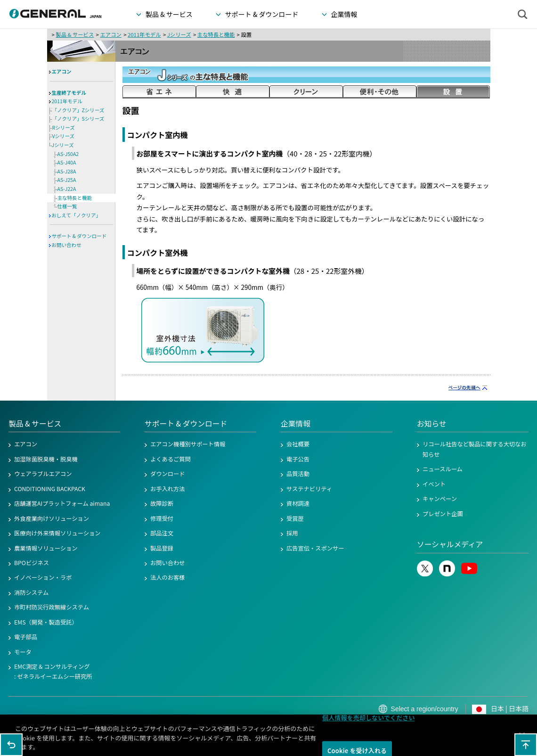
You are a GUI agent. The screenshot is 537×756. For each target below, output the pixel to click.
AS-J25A (67, 180)
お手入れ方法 (168, 489)
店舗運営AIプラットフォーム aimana (62, 503)
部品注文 (162, 533)
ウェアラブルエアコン (43, 474)
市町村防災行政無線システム (52, 607)
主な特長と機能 (216, 34)
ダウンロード (168, 474)
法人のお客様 (168, 577)
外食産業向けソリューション (52, 518)
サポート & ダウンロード (79, 236)
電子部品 (26, 637)
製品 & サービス (75, 34)
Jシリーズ (179, 34)
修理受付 (162, 518)
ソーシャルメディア (450, 544)
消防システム (31, 592)
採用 (292, 533)
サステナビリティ (309, 489)
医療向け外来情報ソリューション (57, 533)
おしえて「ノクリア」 (76, 215)
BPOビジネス (32, 563)
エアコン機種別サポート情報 (188, 444)
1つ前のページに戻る (11, 745)
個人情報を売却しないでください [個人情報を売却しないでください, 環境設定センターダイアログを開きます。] (369, 721)
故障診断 (162, 503)
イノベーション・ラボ (43, 577)
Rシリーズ (64, 127)
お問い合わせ (67, 245)
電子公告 (298, 459)
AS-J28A (67, 171)
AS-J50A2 (68, 154)
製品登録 (162, 548)
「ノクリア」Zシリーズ (78, 110)
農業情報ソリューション (46, 548)
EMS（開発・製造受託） (46, 622)
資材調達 (298, 503)
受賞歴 (295, 518)
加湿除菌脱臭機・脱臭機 (46, 459)
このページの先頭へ (526, 745)
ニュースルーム (443, 469)
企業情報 (296, 423)
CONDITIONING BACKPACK (50, 489)
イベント (434, 484)
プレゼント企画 (443, 514)
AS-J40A (67, 162)
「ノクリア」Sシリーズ (78, 119)
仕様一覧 (67, 206)
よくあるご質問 (171, 459)
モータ (23, 652)
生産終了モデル (69, 93)
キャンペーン (440, 499)
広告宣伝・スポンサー (315, 548)
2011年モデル (144, 34)
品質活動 (298, 474)
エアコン (110, 34)
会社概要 (298, 444)
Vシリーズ (64, 136)
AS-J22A (67, 189)
